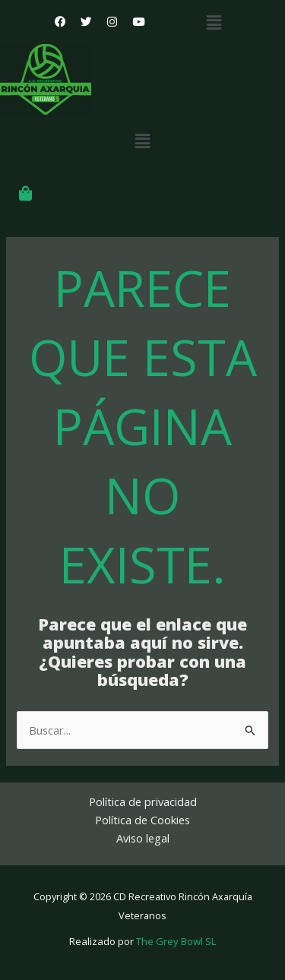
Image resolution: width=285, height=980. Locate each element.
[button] (214, 22)
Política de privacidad (143, 801)
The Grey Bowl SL (176, 941)
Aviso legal (143, 838)
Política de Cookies (142, 820)
